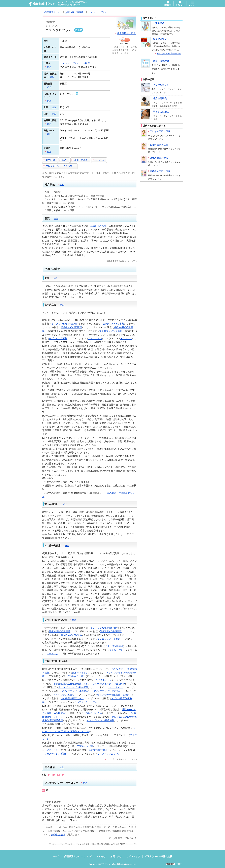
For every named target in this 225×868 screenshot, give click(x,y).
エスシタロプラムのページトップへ (122, 261)
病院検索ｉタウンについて (78, 856)
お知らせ (101, 856)
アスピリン (53, 750)
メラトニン (126, 338)
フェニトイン (116, 687)
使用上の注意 (81, 160)
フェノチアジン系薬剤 (56, 754)
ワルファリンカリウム (86, 702)
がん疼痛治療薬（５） (72, 698)
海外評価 (99, 160)
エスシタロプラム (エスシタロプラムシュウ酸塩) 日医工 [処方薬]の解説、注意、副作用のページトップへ (93, 844)
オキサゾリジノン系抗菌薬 (100, 720)
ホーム (56, 856)
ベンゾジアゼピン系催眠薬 (74, 691)
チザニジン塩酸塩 (58, 338)
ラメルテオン (95, 338)
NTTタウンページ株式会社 (158, 856)
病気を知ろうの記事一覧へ (169, 53)
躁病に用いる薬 (94, 713)
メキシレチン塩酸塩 (64, 695)
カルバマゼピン (80, 673)
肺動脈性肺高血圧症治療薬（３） (71, 684)
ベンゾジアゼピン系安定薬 (106, 691)
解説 (64, 160)
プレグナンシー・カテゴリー (60, 166)
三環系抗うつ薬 (98, 226)
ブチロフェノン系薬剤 (111, 331)
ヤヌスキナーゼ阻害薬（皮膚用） (115, 695)
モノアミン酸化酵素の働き (65, 324)
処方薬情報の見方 (126, 33)
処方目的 (50, 160)
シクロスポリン (104, 680)
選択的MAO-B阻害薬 (113, 324)
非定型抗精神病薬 (98, 750)
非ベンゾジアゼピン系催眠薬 (73, 687)
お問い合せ (116, 856)
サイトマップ (133, 856)
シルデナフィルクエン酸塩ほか (109, 684)
